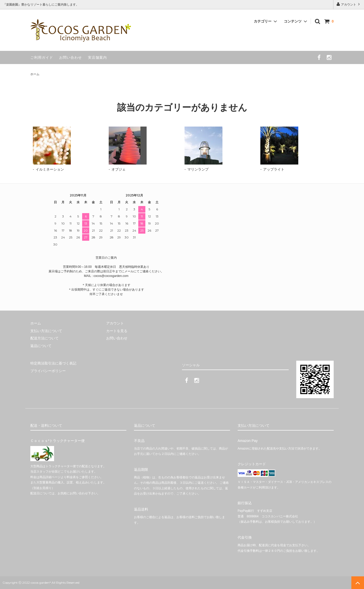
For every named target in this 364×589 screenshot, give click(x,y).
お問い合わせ (71, 57)
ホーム (35, 74)
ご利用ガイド (42, 57)
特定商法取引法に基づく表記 (53, 363)
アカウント (349, 4)
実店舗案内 (97, 57)
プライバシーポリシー (48, 371)
